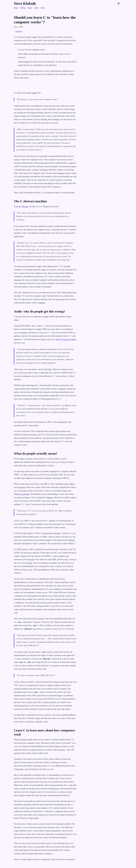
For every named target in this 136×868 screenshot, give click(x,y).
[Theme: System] (119, 3)
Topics (30, 8)
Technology (19, 31)
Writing (23, 8)
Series (36, 8)
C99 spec (25, 206)
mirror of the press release (66, 339)
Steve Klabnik (25, 3)
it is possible (25, 494)
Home (16, 8)
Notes (43, 8)
